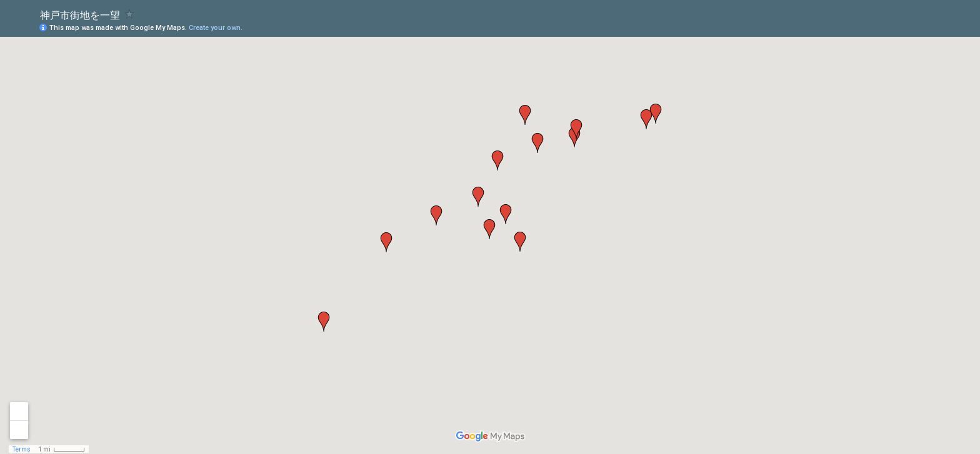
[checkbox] (130, 14)
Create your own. (216, 28)
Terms (22, 449)
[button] (646, 119)
